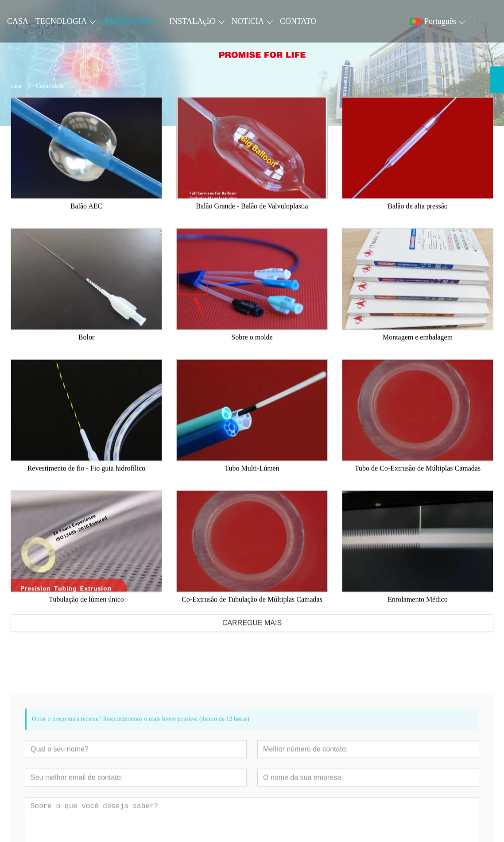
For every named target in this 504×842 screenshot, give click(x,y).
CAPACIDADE (128, 21)
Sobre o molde (252, 346)
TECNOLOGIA (61, 21)
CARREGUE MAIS (252, 631)
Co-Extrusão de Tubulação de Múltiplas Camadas (252, 608)
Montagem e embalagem (418, 346)
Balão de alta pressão (418, 215)
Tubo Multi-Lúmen (252, 477)
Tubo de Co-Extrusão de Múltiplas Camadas (418, 477)
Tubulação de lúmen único (86, 608)
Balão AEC (86, 215)
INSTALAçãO (192, 21)
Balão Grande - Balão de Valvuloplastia (252, 215)
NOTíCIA (248, 21)
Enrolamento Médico (418, 608)
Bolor (86, 346)
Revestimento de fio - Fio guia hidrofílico (87, 477)
